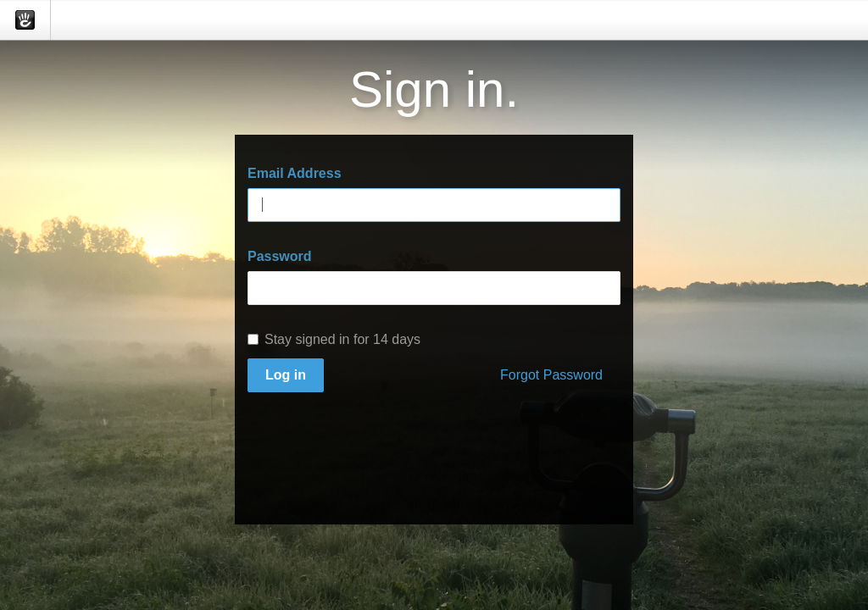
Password (280, 256)
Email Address (295, 173)
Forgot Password (551, 375)
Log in (286, 375)
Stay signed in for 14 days (334, 339)
